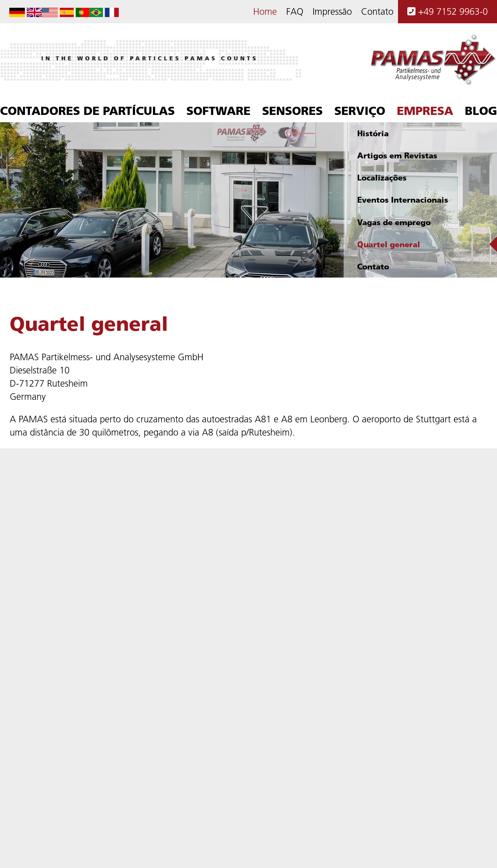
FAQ (295, 11)
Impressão (332, 11)
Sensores (292, 111)
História (373, 133)
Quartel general (389, 244)
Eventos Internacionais (403, 200)
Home (265, 11)
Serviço (360, 111)
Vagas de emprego (394, 222)
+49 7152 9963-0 (447, 11)
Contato (377, 11)
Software (218, 111)
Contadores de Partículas (87, 111)
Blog (481, 111)
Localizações (382, 178)
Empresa (425, 111)
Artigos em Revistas (397, 155)
